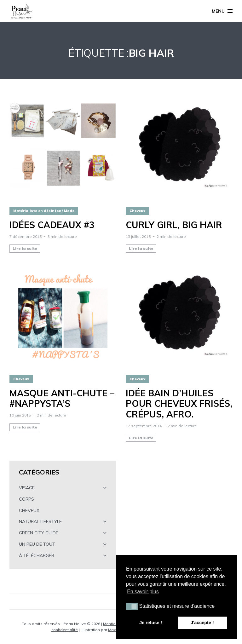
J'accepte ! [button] (202, 623)
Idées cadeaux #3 (52, 225)
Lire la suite (25, 248)
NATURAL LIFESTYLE (40, 521)
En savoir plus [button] (143, 592)
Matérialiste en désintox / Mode (44, 211)
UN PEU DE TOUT (37, 544)
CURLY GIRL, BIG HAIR (174, 225)
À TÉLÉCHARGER (37, 555)
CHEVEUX (29, 510)
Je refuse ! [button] (151, 623)
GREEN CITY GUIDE (39, 533)
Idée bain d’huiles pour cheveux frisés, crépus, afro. (179, 404)
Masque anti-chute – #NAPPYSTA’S (62, 398)
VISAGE (27, 488)
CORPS (26, 499)
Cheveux (137, 211)
